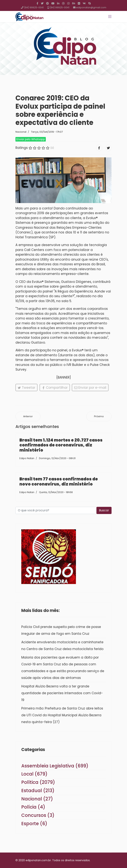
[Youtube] (53, 3)
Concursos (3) (38, 815)
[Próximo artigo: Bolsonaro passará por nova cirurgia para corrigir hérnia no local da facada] (99, 417)
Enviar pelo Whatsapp (31, 139)
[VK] (84, 3)
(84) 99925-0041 (34, 7)
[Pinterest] (47, 3)
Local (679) (34, 774)
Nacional (21, 132)
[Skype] (90, 3)
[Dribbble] (63, 3)
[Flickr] (79, 3)
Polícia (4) (33, 807)
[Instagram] (68, 3)
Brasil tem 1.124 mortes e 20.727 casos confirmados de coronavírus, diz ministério (61, 445)
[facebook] (37, 3)
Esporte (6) (34, 824)
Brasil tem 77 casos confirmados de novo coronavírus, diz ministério (59, 481)
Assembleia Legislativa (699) (55, 766)
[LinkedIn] (58, 3)
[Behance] (74, 3)
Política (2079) (38, 782)
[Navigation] (110, 17)
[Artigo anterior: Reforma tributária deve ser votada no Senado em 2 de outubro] (28, 417)
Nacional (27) (37, 799)
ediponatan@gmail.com (91, 7)
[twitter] (42, 3)
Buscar (104, 510)
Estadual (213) (38, 791)
